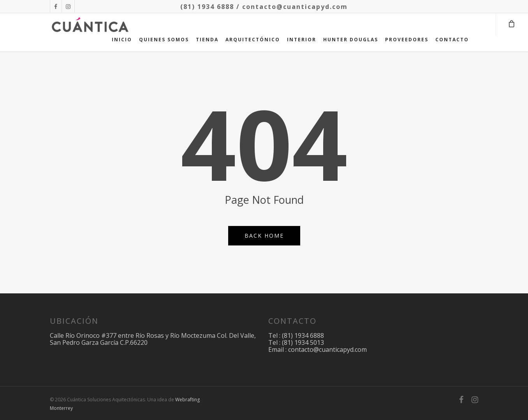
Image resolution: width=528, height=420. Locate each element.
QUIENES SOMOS (164, 40)
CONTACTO (452, 40)
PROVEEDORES (407, 40)
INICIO (122, 40)
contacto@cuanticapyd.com (295, 7)
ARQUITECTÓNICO (253, 40)
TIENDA (207, 40)
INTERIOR (302, 40)
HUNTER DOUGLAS (351, 40)
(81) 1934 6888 (207, 7)
